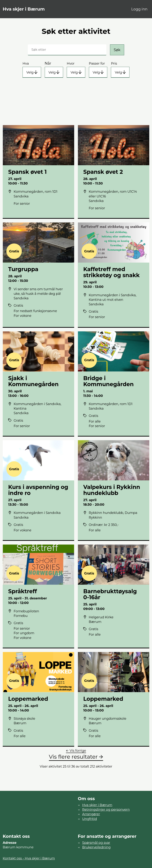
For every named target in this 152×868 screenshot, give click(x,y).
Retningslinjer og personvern (106, 810)
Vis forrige (78, 751)
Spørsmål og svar (96, 843)
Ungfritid (90, 819)
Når (48, 63)
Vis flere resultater (73, 757)
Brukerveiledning (96, 847)
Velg (30, 74)
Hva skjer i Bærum (24, 9)
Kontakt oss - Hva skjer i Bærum (29, 858)
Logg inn (139, 9)
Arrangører (91, 814)
